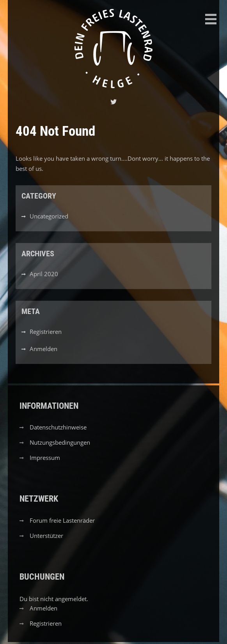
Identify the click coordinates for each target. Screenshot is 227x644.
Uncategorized (49, 216)
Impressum (45, 458)
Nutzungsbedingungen (60, 442)
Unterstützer (46, 536)
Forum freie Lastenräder (62, 520)
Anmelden (43, 349)
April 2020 (44, 274)
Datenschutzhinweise (58, 427)
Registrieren (46, 332)
